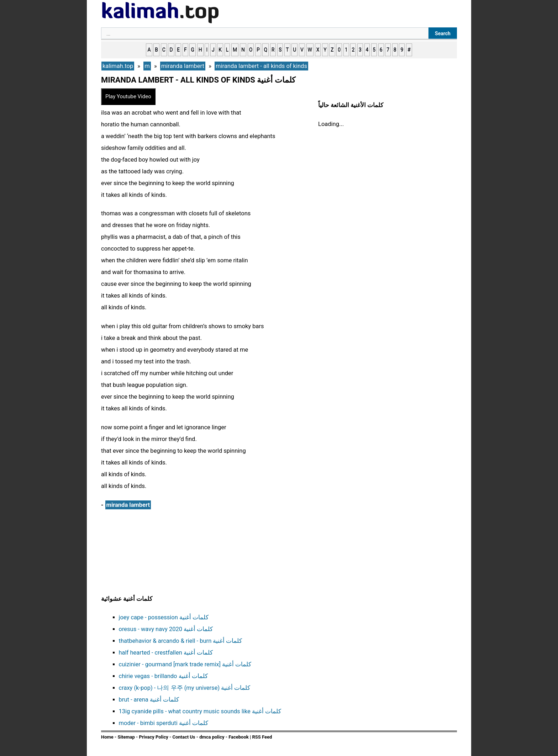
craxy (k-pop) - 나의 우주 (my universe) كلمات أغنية (185, 688)
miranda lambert (128, 505)
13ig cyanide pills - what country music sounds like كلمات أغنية (200, 711)
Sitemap (126, 737)
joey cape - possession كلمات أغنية (164, 617)
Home (107, 737)
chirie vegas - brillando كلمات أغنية (163, 676)
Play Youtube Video (128, 96)
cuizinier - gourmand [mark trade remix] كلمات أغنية (185, 664)
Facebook (239, 737)
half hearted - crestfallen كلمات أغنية (166, 653)
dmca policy (212, 737)
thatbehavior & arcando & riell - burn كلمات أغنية (181, 641)
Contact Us (184, 737)
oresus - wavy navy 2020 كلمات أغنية (166, 629)
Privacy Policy (153, 737)
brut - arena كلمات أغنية (149, 700)
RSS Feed (262, 737)
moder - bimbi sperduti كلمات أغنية (164, 723)
